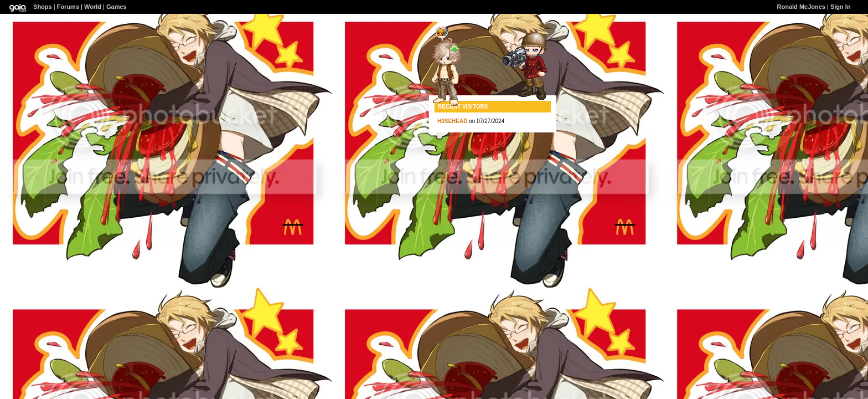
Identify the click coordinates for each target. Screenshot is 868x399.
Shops (43, 7)
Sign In (841, 7)
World (93, 7)
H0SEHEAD (452, 121)
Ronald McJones (801, 7)
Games (117, 7)
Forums (68, 7)
